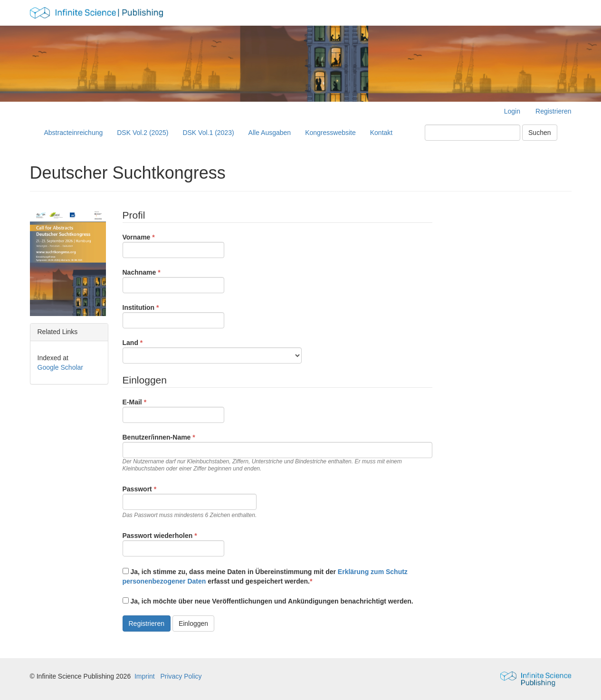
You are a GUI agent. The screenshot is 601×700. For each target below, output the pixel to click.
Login (512, 111)
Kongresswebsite (330, 133)
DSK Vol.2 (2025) (143, 133)
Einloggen (193, 623)
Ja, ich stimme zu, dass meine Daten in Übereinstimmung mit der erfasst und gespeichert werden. (265, 576)
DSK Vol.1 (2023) (208, 133)
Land (212, 351)
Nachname (173, 280)
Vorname (173, 245)
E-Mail (173, 410)
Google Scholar (61, 367)
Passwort (190, 502)
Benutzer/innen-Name (278, 452)
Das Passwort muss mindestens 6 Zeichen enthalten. (190, 515)
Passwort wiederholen (173, 544)
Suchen (539, 133)
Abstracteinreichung (74, 133)
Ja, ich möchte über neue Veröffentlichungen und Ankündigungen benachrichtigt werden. (268, 601)
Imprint (145, 676)
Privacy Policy (181, 676)
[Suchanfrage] (472, 133)
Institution (173, 316)
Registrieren (553, 111)
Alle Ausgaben (270, 133)
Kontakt (381, 133)
